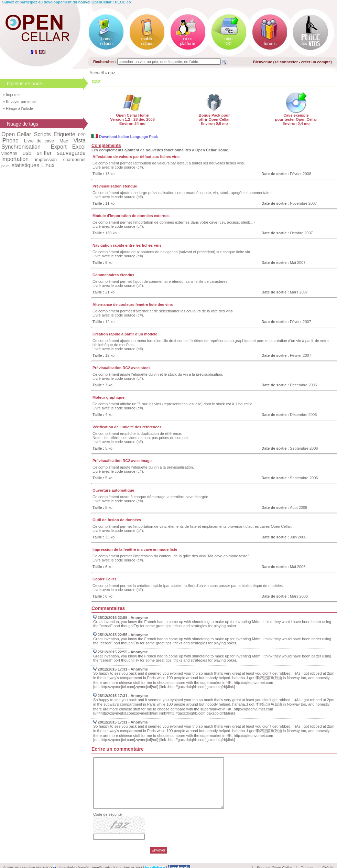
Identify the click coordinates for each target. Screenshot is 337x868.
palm (6, 166)
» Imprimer (12, 95)
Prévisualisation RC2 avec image (122, 461)
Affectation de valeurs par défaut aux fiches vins (136, 157)
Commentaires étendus (113, 275)
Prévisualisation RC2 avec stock (122, 368)
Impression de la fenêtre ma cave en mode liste (135, 549)
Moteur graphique (108, 397)
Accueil (97, 73)
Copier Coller (104, 579)
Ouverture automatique (113, 490)
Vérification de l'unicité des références (127, 427)
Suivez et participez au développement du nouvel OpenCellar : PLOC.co (67, 2)
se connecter (286, 62)
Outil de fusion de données (117, 520)
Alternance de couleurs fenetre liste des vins (133, 304)
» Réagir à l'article (18, 108)
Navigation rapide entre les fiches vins (127, 245)
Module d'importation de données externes (131, 216)
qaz (112, 73)
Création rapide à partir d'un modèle (125, 334)
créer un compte (316, 62)
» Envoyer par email (20, 101)
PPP (82, 135)
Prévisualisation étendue (115, 186)
